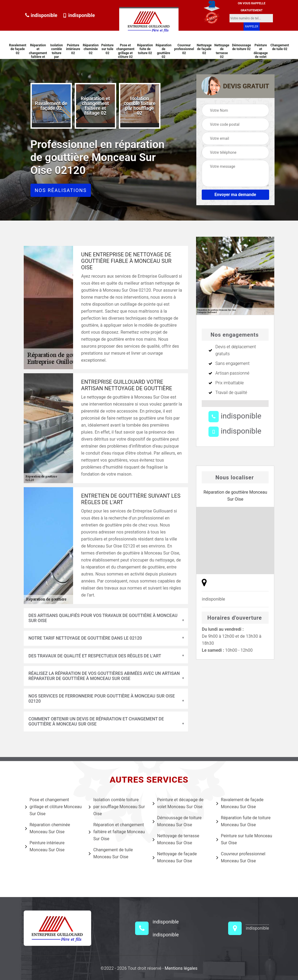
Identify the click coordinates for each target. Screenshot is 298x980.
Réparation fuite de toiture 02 (145, 49)
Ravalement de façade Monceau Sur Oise (240, 803)
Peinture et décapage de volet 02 (261, 53)
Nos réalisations (61, 190)
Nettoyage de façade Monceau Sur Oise (175, 857)
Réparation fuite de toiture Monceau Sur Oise (243, 821)
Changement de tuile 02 (280, 47)
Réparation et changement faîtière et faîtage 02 (38, 53)
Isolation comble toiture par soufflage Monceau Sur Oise (117, 807)
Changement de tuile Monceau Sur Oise (111, 853)
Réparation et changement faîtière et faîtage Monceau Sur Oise (117, 832)
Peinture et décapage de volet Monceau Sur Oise (178, 803)
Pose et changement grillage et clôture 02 (125, 51)
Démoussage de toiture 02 (241, 47)
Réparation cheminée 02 (91, 49)
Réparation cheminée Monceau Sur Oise (48, 828)
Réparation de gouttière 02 (164, 51)
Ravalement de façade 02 (18, 49)
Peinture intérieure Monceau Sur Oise (45, 846)
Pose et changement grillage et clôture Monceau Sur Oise (53, 807)
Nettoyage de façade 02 (204, 49)
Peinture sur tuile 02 (108, 49)
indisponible (41, 15)
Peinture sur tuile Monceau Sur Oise (244, 839)
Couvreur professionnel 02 (184, 49)
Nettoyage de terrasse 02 (222, 51)
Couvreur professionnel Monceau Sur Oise (241, 857)
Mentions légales (181, 968)
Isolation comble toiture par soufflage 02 (56, 55)
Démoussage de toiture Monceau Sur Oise (177, 821)
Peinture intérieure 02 (73, 49)
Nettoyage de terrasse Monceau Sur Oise (176, 839)
